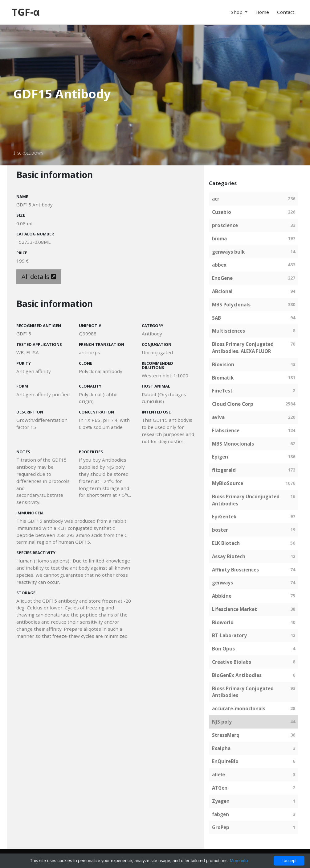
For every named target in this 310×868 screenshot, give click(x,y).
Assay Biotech (229, 556)
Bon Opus (223, 649)
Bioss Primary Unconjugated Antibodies (246, 500)
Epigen (220, 457)
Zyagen (221, 801)
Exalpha (221, 748)
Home (262, 12)
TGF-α (26, 12)
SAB (216, 318)
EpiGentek (224, 517)
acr (216, 199)
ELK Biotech (226, 543)
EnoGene (222, 278)
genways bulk (228, 252)
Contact (286, 12)
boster (220, 530)
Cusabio (222, 212)
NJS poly (222, 722)
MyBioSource (228, 483)
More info (239, 861)
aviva (218, 417)
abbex (219, 265)
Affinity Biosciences (235, 570)
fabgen (220, 814)
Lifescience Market (235, 609)
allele (218, 775)
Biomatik (223, 378)
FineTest (222, 391)
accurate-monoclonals (239, 708)
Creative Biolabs (232, 662)
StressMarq (226, 735)
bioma (219, 239)
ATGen (220, 788)
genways (222, 583)
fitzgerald (224, 470)
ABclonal (222, 291)
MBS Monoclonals (233, 444)
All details (39, 277)
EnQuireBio (225, 761)
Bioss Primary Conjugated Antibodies (243, 692)
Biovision (223, 364)
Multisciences (228, 331)
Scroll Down (28, 153)
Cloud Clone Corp (233, 404)
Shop (237, 12)
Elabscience (226, 430)
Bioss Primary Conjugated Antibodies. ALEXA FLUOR (243, 348)
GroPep (221, 827)
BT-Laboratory (229, 635)
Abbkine (222, 596)
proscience (225, 225)
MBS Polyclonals (231, 305)
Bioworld (223, 622)
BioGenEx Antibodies (237, 675)
